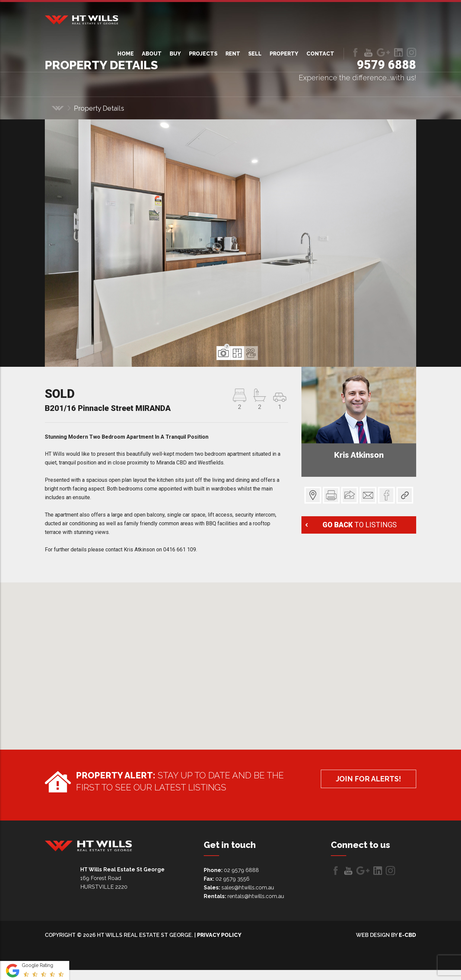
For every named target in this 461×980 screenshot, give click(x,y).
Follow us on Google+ (383, 52)
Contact (320, 54)
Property (284, 54)
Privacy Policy (219, 935)
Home (126, 54)
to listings (360, 525)
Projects (203, 54)
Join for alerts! (362, 780)
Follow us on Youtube (368, 52)
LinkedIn (398, 52)
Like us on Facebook (355, 52)
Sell (255, 54)
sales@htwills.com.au (248, 888)
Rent (233, 54)
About (152, 54)
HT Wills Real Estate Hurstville (81, 20)
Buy (175, 54)
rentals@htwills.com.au (256, 896)
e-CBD (407, 935)
